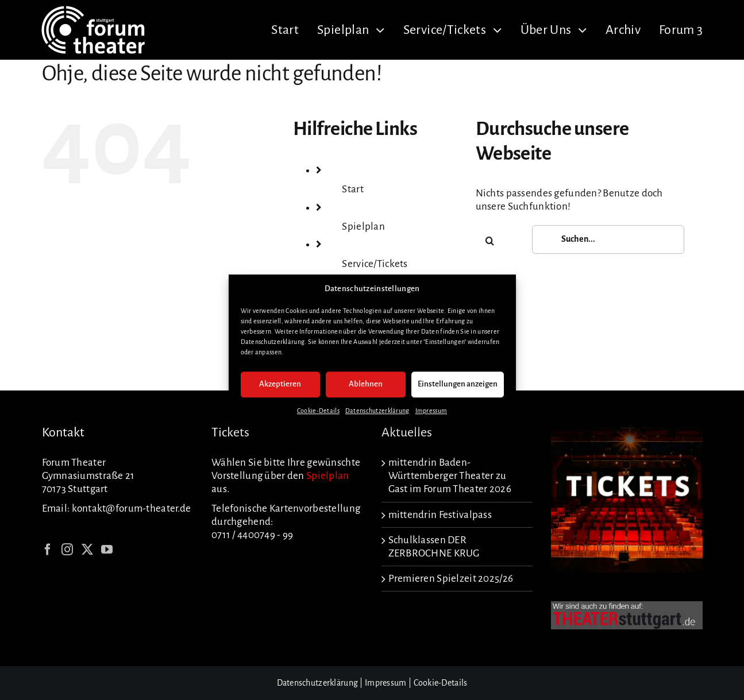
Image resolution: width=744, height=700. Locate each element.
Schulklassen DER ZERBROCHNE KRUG (434, 547)
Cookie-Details (318, 411)
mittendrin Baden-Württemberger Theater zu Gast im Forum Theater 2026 (450, 476)
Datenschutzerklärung (377, 411)
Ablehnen (366, 384)
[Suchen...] (608, 239)
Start (352, 189)
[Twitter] (87, 550)
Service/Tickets (375, 264)
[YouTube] (107, 550)
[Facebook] (48, 550)
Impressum (431, 411)
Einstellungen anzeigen (458, 384)
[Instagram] (67, 550)
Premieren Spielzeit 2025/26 (451, 579)
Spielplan (363, 227)
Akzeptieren (280, 384)
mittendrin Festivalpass (440, 515)
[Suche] (490, 241)
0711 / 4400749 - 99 (252, 535)
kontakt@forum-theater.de (132, 508)
